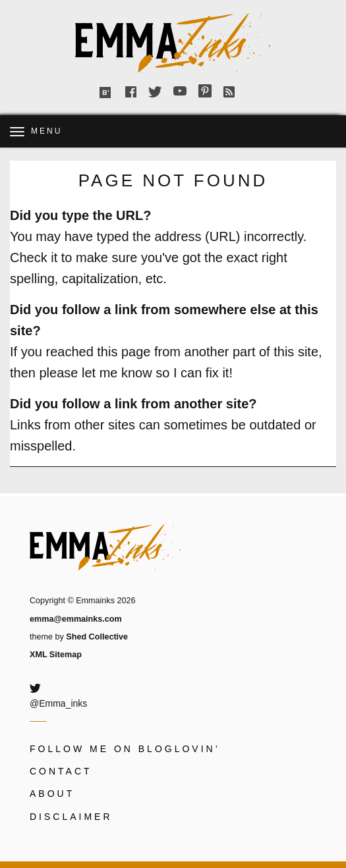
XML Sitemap (56, 655)
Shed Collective (97, 637)
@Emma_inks (58, 703)
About (52, 794)
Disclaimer (71, 817)
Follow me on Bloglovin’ (125, 749)
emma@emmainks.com (76, 619)
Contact (61, 771)
